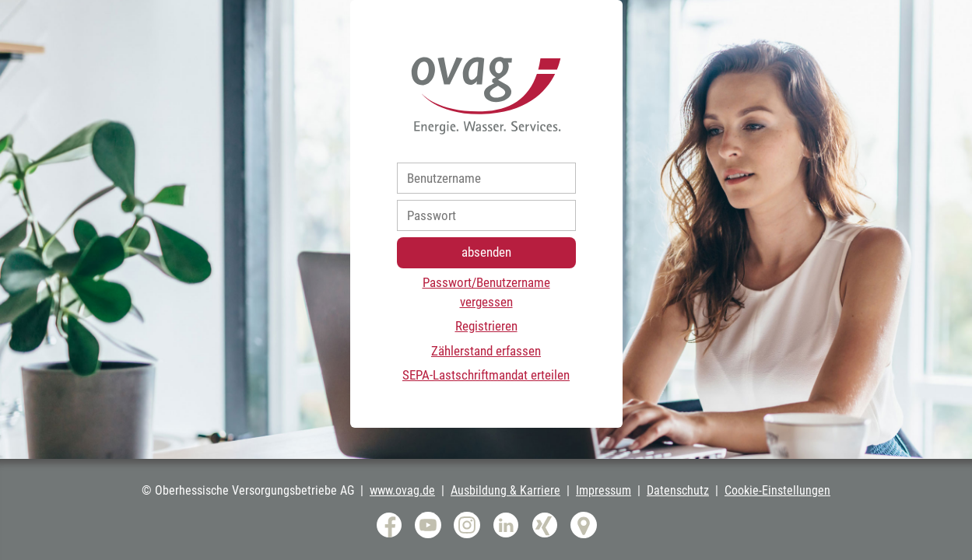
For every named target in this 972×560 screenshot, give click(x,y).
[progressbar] (486, 280)
